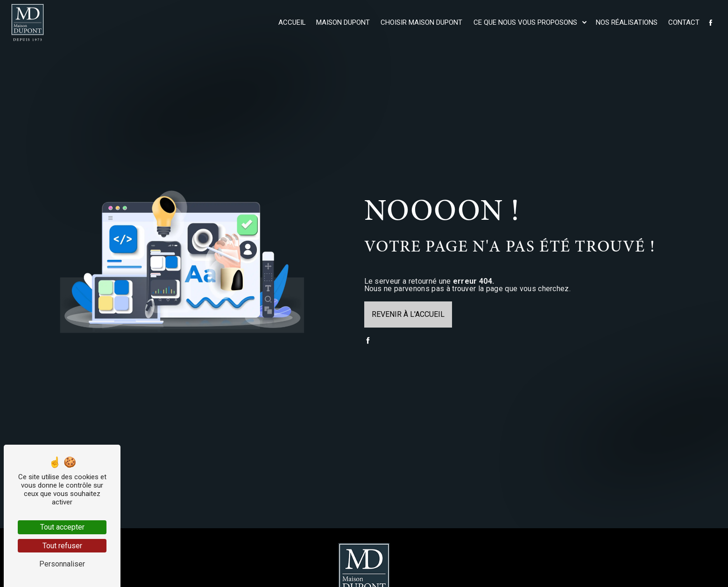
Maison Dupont (343, 22)
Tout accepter (62, 527)
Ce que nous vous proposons (525, 22)
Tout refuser (62, 546)
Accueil (292, 22)
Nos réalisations (627, 22)
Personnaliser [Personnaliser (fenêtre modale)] (62, 564)
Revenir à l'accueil (408, 314)
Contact (684, 22)
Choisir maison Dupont (421, 22)
